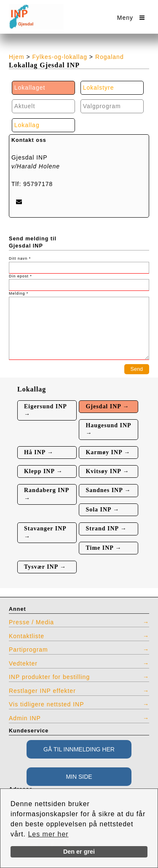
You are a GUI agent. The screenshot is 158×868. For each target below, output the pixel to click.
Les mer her (48, 834)
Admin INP (25, 718)
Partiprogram (28, 650)
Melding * (19, 293)
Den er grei (79, 852)
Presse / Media (31, 622)
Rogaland (110, 57)
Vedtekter (23, 663)
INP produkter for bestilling (49, 677)
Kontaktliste (27, 636)
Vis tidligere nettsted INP (47, 704)
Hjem (17, 57)
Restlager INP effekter (42, 691)
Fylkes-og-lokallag (60, 57)
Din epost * (20, 276)
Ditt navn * (20, 258)
